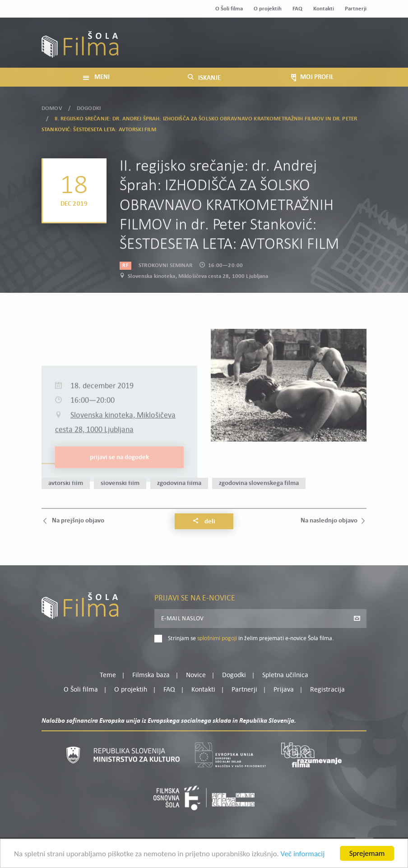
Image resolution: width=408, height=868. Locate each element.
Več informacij (303, 856)
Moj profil (320, 37)
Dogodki (89, 103)
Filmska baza (151, 675)
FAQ (297, 9)
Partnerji (356, 9)
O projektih (268, 9)
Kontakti (324, 9)
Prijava (310, 48)
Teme (108, 675)
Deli (204, 522)
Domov (52, 103)
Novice (196, 675)
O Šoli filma (229, 9)
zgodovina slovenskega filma (259, 483)
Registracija (351, 48)
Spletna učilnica (285, 675)
